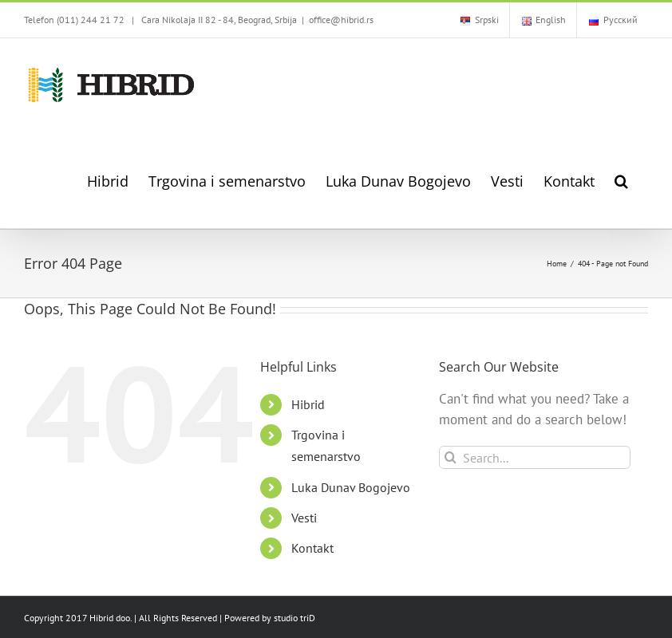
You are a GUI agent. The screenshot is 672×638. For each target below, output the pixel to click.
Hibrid (308, 404)
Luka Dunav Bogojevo (351, 487)
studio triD (294, 618)
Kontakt (312, 548)
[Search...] (535, 457)
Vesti (304, 518)
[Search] (451, 457)
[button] (621, 180)
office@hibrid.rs (341, 20)
